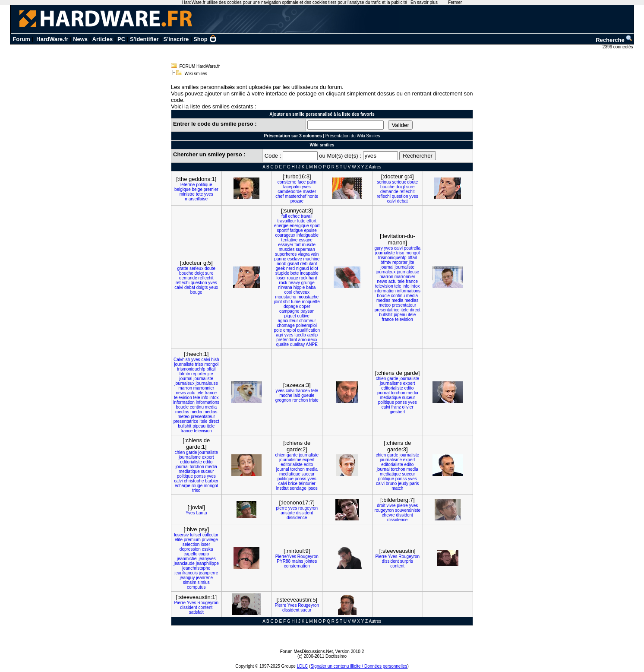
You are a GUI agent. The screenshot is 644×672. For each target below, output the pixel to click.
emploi (289, 330)
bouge (196, 292)
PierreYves (286, 556)
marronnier (405, 277)
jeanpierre (208, 573)
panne (280, 259)
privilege (210, 540)
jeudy (403, 483)
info (406, 286)
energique (299, 226)
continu (398, 296)
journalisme (391, 383)
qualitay (297, 344)
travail (307, 216)
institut (283, 488)
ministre (187, 194)
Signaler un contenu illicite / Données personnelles (359, 666)
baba (311, 287)
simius (204, 582)
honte (313, 196)
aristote (288, 513)
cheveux (301, 292)
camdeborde (290, 192)
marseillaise (196, 199)
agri (279, 335)
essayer (286, 245)
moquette (311, 302)
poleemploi (306, 325)
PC (121, 39)
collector (210, 535)
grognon (283, 400)
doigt (401, 187)
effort (311, 221)
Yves (190, 513)
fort (297, 245)
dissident (305, 513)
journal (387, 267)
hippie (299, 287)
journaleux (385, 272)
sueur (306, 610)
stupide (282, 273)
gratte (183, 268)
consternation (297, 566)
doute (412, 182)
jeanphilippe (207, 563)
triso (400, 253)
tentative (290, 240)
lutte (301, 221)
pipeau (400, 315)
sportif (283, 230)
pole (278, 330)
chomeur (308, 321)
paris (414, 483)
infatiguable (308, 235)
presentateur (404, 305)
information (385, 291)
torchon (398, 393)
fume (296, 302)
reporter (400, 262)
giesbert (398, 412)
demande (389, 192)
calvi (391, 201)
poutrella (412, 248)
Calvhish (182, 360)
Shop (205, 39)
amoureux (308, 340)
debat (402, 201)
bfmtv (386, 262)
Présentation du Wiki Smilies (353, 136)
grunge (308, 283)
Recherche (614, 40)
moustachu (286, 297)
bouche (387, 187)
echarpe (183, 486)
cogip (204, 554)
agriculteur (288, 321)
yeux (213, 287)
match (397, 488)
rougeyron (308, 508)
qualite (283, 344)
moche (286, 395)
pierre (281, 508)
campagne (289, 311)
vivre (391, 506)
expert (409, 383)
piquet (290, 316)
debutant (309, 264)
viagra (304, 254)
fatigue (297, 230)
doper (305, 306)
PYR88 (284, 561)
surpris (407, 561)
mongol (412, 253)
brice (293, 483)
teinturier (307, 483)
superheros (286, 254)
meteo (385, 305)
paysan (307, 311)
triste (314, 400)
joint (278, 302)
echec (294, 216)
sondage (298, 488)
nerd (290, 268)
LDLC (303, 666)
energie (281, 226)
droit (381, 506)
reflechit (407, 192)
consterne (287, 182)
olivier (408, 407)
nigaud (303, 268)
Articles (103, 39)
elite (179, 540)
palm (312, 182)
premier (211, 189)
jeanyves (207, 559)
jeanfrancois (186, 573)
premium (192, 540)
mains (298, 561)
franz (396, 407)
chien (381, 379)
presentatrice (387, 310)
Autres (375, 167)
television (384, 286)
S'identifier (144, 39)
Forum (21, 39)
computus (196, 587)
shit (287, 302)
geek (281, 268)
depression (190, 549)
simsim (190, 582)
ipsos (312, 488)
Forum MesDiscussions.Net (306, 651)
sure (410, 187)
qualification (308, 330)
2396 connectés (618, 47)
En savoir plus (424, 2)
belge (197, 189)
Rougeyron (308, 556)
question (400, 196)
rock (303, 278)
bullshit (386, 315)
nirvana (285, 287)
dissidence (297, 518)
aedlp (313, 335)
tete (200, 194)
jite (412, 262)
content (397, 566)
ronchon (300, 400)
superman (305, 249)
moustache (308, 297)
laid (297, 395)
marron (386, 277)
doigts (202, 287)
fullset (196, 535)
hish (215, 360)
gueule (308, 395)
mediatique (390, 398)
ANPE (312, 344)
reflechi (384, 196)
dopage (291, 306)
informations (409, 291)
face (301, 182)
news (382, 281)
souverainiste (408, 510)
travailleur (287, 221)
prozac (297, 201)
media (412, 296)
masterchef (295, 196)
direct (415, 310)
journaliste (385, 253)
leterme (188, 185)
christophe (194, 481)
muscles (287, 249)
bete (295, 273)
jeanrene (204, 578)
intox (415, 286)
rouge (293, 278)
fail (284, 216)
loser (281, 278)
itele (404, 310)
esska (208, 549)
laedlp (300, 335)
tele (401, 281)
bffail (412, 258)
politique (204, 185)
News (80, 39)
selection (191, 544)
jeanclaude (184, 563)
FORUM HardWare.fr (200, 66)
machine (311, 259)
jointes (311, 561)
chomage (286, 325)
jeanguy (187, 578)
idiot (314, 268)
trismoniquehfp (392, 258)
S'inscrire (176, 39)
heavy (294, 283)
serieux (399, 182)
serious (384, 182)
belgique (183, 189)
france (412, 281)
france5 (303, 391)
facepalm (292, 187)
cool (288, 292)
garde (393, 379)
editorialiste (392, 388)
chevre (388, 515)
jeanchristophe (196, 568)
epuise (310, 230)
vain (315, 254)
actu (393, 281)
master (310, 192)
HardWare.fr (52, 39)
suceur (409, 398)
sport (315, 226)
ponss (401, 402)
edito (409, 388)
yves (209, 194)
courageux (285, 235)
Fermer (455, 2)
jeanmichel (187, 559)
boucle (383, 296)
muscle (309, 245)
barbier (212, 481)
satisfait (196, 612)
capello (191, 554)
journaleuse (408, 272)
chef (279, 196)
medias (383, 300)
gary (378, 248)
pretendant (287, 340)
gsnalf (293, 264)
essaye (306, 240)
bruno (391, 483)
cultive (303, 316)
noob (281, 264)
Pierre (381, 556)
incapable (309, 273)
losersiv (181, 535)
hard (313, 278)
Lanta (201, 513)
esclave (295, 259)
